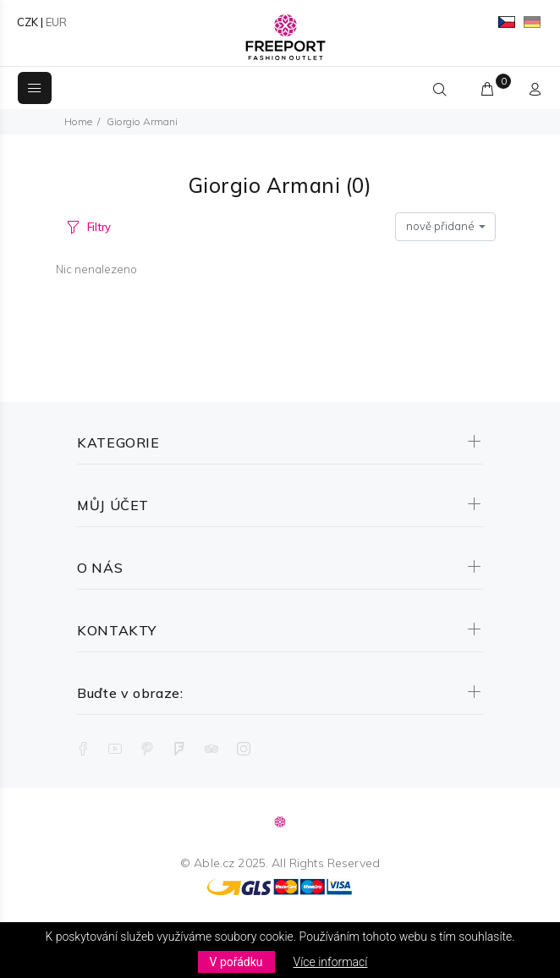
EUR (56, 22)
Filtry (99, 227)
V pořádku (236, 962)
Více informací (331, 962)
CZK (27, 22)
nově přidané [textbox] (440, 226)
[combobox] (445, 227)
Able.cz (214, 863)
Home (78, 121)
